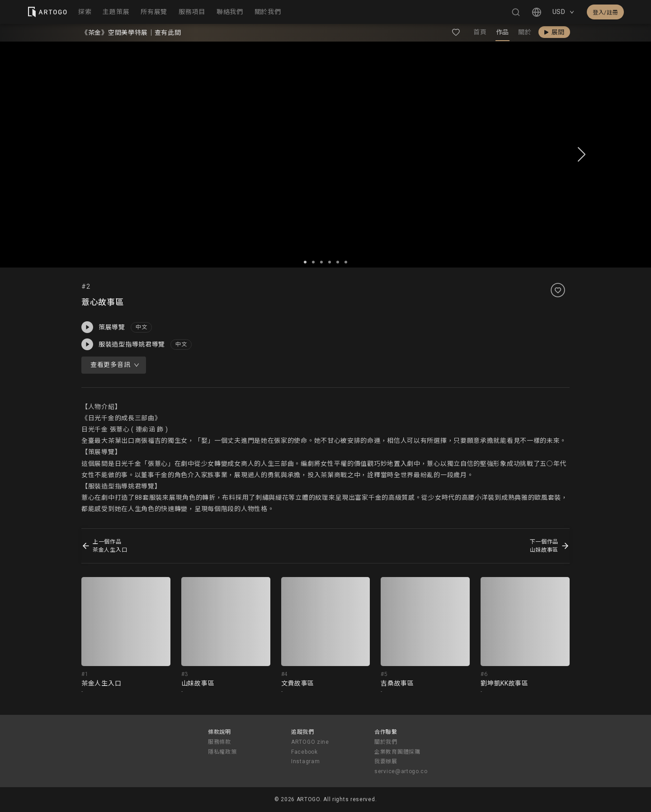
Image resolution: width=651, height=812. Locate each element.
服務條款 (219, 742)
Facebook (304, 752)
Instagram (305, 761)
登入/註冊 (605, 13)
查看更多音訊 (115, 365)
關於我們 (386, 742)
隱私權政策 (222, 752)
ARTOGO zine (310, 742)
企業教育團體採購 (397, 752)
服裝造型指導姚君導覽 (123, 344)
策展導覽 (103, 327)
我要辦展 (386, 761)
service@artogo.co (401, 771)
